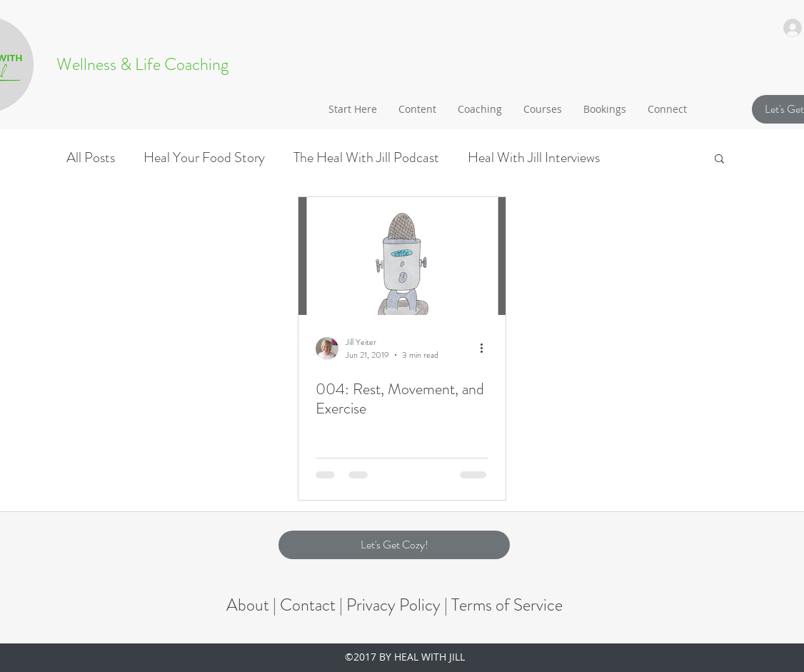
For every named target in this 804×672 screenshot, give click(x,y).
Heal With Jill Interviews (534, 157)
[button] (417, 109)
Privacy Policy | (399, 605)
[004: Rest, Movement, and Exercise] (402, 256)
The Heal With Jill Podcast (366, 157)
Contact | (313, 605)
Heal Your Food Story (204, 157)
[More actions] (486, 348)
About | (253, 605)
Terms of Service (507, 605)
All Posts (91, 157)
